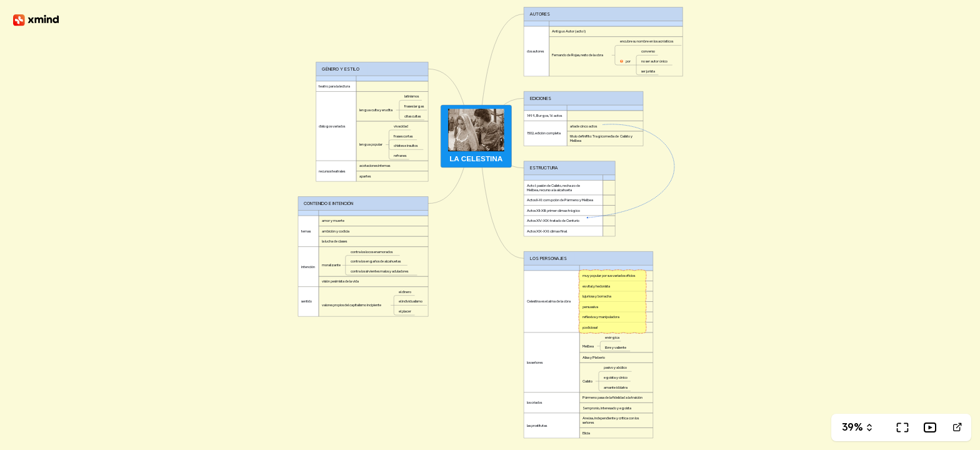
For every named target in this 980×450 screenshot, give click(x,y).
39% (852, 427)
